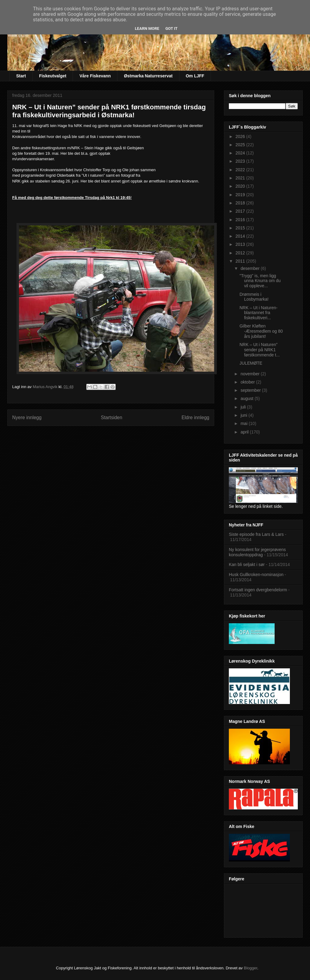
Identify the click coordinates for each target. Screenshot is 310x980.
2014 (241, 236)
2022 (241, 170)
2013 (241, 244)
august (247, 398)
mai (244, 423)
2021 (241, 178)
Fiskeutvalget (53, 76)
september (251, 390)
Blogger (251, 968)
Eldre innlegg (195, 417)
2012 (241, 253)
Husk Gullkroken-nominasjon (256, 575)
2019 (241, 195)
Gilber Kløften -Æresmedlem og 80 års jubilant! (261, 331)
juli (244, 407)
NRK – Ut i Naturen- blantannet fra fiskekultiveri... (258, 313)
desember (251, 268)
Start (21, 76)
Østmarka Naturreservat (148, 76)
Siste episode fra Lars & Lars (256, 534)
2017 (241, 211)
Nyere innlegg (27, 417)
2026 (241, 136)
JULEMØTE (251, 363)
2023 (241, 161)
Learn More (147, 28)
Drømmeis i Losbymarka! (254, 297)
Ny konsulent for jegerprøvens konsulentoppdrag (257, 552)
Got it (171, 28)
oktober (248, 382)
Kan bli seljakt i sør (247, 564)
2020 (241, 186)
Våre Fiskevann (95, 76)
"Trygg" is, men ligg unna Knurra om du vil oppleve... (260, 281)
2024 (241, 153)
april (245, 432)
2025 (241, 145)
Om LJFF (195, 76)
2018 (241, 203)
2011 (241, 261)
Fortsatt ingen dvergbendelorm (258, 590)
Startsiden (111, 417)
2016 (241, 220)
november (251, 374)
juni (244, 415)
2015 (241, 228)
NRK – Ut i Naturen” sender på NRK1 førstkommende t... (260, 350)
